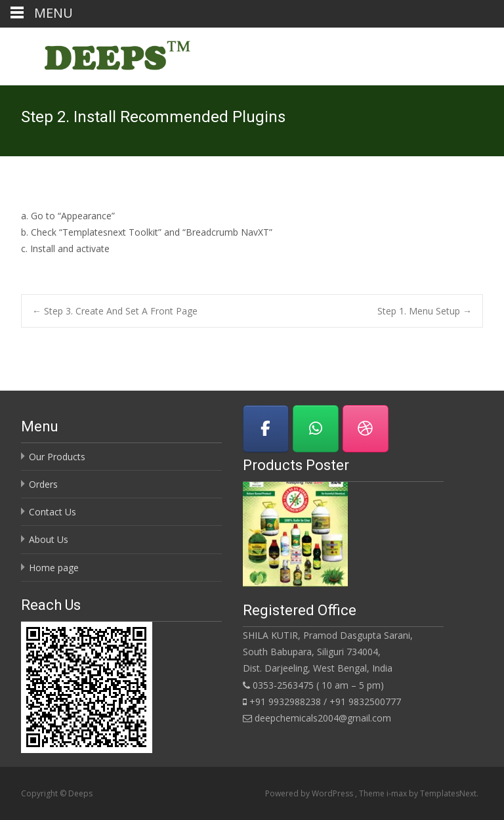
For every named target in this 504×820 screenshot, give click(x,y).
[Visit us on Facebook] (266, 429)
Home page (54, 568)
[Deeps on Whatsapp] (316, 429)
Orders (43, 484)
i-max (398, 793)
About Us (49, 539)
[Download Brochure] (366, 429)
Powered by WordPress (310, 793)
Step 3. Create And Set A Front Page (115, 311)
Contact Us (52, 512)
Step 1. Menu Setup (425, 311)
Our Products (57, 457)
